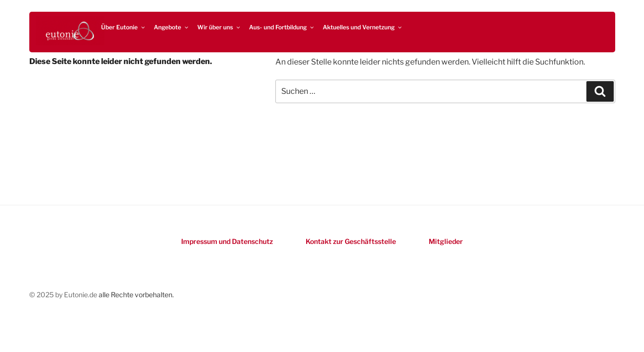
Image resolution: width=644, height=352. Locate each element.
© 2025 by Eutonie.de (64, 295)
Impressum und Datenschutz (227, 241)
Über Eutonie (124, 27)
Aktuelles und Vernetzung (363, 27)
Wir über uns (219, 27)
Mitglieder (446, 241)
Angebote (172, 27)
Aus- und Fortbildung (282, 27)
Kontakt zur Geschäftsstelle (351, 241)
